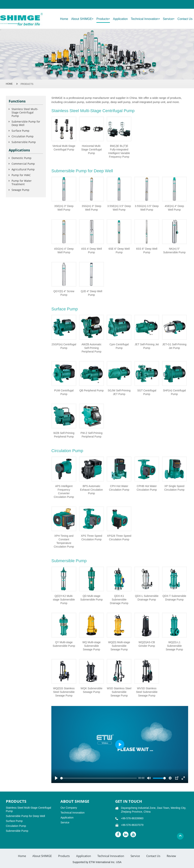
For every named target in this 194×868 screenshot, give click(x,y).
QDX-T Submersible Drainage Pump (174, 598)
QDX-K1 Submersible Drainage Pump (119, 600)
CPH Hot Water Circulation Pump (119, 488)
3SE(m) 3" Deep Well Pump (64, 208)
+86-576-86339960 (132, 818)
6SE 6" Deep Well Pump (119, 251)
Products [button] (103, 19)
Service (65, 822)
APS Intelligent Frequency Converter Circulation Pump (64, 491)
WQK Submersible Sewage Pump (91, 690)
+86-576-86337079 (132, 825)
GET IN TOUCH (129, 801)
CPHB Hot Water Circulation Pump (147, 488)
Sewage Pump (20, 190)
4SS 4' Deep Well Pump (91, 251)
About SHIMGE (42, 856)
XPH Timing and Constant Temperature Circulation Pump (64, 541)
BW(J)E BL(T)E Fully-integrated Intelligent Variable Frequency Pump (119, 151)
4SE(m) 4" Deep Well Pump (174, 208)
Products (64, 856)
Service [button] (169, 19)
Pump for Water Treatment (22, 182)
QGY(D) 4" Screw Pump (64, 293)
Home (64, 19)
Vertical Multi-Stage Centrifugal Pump (64, 148)
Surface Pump (65, 309)
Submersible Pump (69, 561)
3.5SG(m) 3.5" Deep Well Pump (147, 208)
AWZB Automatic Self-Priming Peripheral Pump (91, 348)
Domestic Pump (22, 158)
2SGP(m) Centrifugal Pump (64, 346)
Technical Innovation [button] (145, 19)
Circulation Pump (67, 451)
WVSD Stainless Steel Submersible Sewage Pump (147, 692)
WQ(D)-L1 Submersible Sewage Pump (174, 646)
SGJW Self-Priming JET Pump (119, 392)
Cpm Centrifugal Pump (119, 346)
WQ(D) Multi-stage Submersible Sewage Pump (119, 646)
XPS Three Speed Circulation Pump (92, 538)
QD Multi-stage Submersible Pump (92, 598)
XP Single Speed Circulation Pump (174, 488)
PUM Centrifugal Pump (64, 392)
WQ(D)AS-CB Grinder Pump (147, 644)
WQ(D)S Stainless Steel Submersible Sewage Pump (64, 692)
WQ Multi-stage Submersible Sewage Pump (92, 646)
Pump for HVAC (21, 175)
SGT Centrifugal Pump (147, 392)
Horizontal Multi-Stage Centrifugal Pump (92, 150)
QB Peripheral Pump (92, 390)
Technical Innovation (72, 813)
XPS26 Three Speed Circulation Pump (119, 538)
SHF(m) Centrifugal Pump (174, 392)
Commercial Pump (23, 164)
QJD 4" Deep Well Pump (91, 293)
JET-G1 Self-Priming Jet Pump (174, 346)
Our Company (69, 808)
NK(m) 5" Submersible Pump (174, 251)
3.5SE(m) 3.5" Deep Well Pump (119, 208)
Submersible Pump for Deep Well (82, 171)
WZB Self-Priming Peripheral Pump (64, 435)
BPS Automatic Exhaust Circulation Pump (92, 490)
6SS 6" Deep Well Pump (147, 251)
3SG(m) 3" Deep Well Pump (91, 208)
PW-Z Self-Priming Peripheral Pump (92, 435)
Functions (17, 101)
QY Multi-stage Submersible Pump (64, 644)
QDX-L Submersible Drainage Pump (147, 598)
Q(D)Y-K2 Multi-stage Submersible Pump (64, 600)
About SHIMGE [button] (82, 19)
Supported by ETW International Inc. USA (97, 862)
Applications (19, 150)
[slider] (99, 778)
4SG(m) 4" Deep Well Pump (64, 251)
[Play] (56, 778)
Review (171, 856)
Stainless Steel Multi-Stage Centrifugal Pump (93, 111)
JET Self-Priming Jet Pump (147, 346)
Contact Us (185, 19)
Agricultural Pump (23, 169)
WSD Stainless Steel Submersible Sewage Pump (119, 692)
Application (120, 19)
